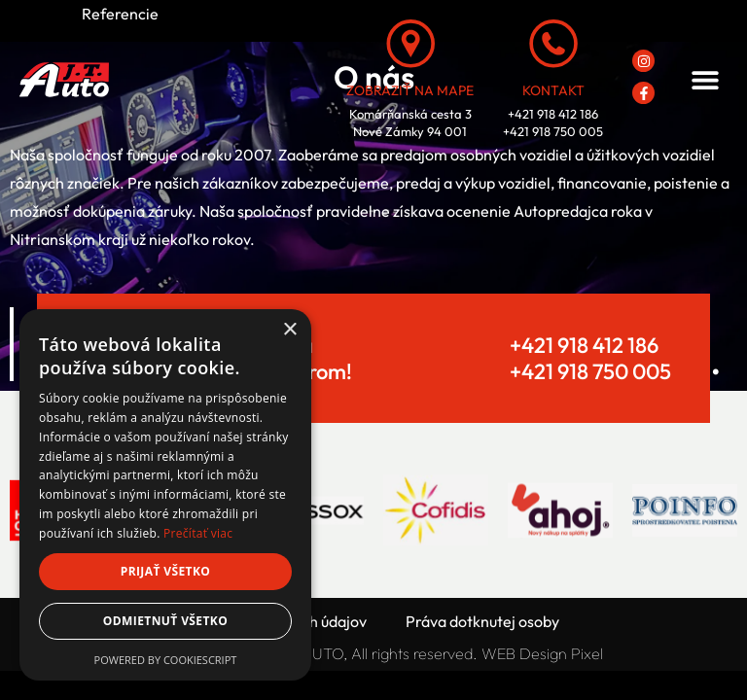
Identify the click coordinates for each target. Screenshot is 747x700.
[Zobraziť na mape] (410, 44)
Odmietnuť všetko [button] (165, 621)
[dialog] (165, 495)
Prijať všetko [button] (166, 571)
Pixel (587, 653)
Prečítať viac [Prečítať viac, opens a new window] (198, 533)
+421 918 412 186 (584, 345)
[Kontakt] (553, 44)
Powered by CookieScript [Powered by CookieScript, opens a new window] (166, 660)
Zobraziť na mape (410, 90)
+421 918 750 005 (590, 371)
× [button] (289, 330)
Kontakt (553, 90)
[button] (705, 80)
